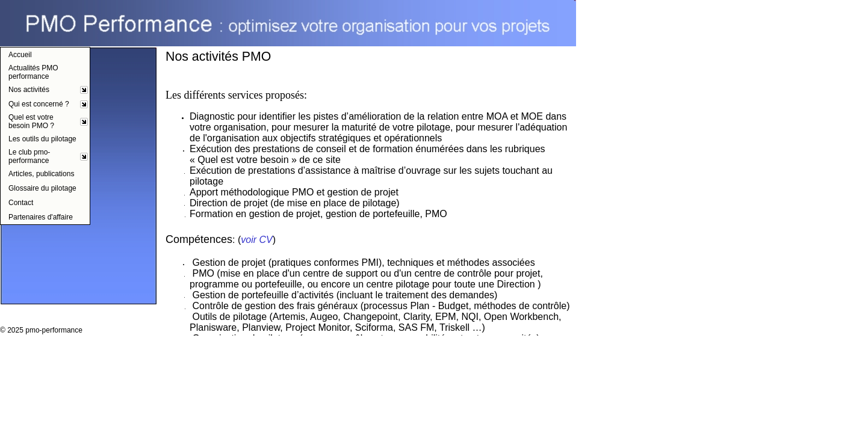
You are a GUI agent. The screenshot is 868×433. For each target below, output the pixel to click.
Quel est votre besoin (243, 160)
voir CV (256, 240)
